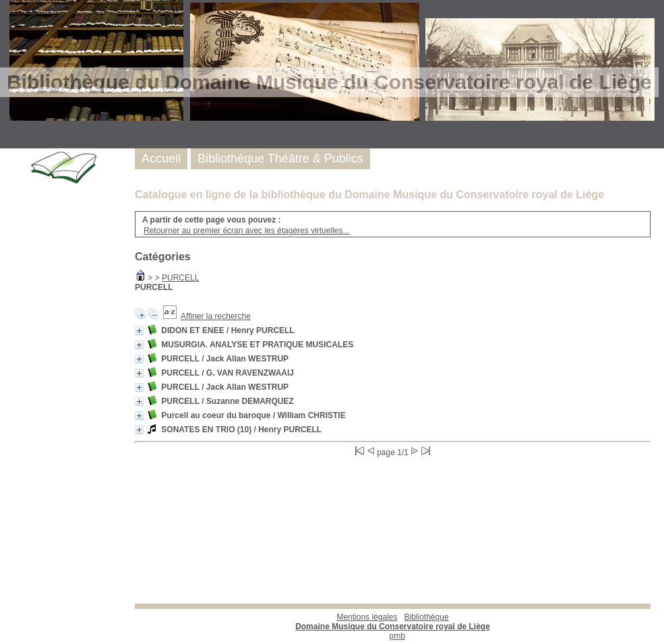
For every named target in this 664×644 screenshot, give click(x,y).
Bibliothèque (393, 622)
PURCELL (180, 278)
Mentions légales (367, 617)
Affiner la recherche (216, 316)
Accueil (161, 158)
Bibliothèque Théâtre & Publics (280, 158)
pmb (397, 636)
